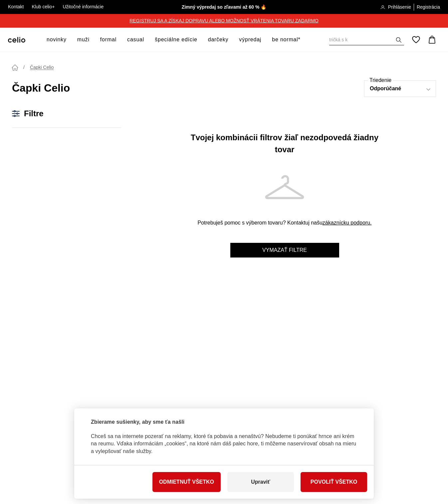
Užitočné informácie (83, 7)
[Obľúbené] (416, 40)
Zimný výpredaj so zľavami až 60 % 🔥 (224, 7)
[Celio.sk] (17, 40)
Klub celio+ (43, 7)
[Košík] (432, 40)
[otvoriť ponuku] (69, 40)
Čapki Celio (42, 67)
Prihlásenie (396, 7)
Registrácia (428, 7)
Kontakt (16, 7)
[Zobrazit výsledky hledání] (399, 40)
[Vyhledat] (367, 40)
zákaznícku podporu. (347, 223)
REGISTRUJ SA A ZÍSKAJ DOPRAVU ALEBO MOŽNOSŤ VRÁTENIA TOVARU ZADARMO (224, 21)
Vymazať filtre (285, 250)
